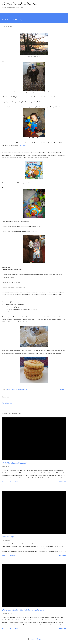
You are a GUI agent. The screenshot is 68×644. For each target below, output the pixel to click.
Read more (62, 482)
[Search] (61, 3)
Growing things (8, 536)
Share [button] (62, 389)
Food (14, 389)
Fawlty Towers (23, 145)
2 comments (12, 555)
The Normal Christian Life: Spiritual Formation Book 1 (24, 610)
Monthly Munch (21, 389)
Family (9, 389)
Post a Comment (7, 403)
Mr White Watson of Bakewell (14, 463)
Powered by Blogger (34, 639)
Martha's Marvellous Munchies (20, 4)
